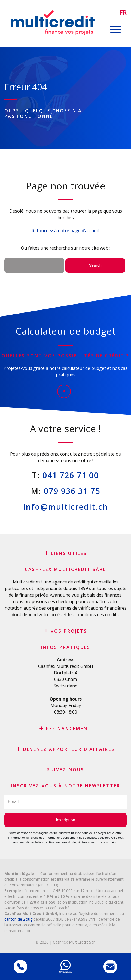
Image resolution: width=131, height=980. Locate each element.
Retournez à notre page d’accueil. (65, 231)
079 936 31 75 (72, 491)
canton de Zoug (18, 919)
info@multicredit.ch (66, 507)
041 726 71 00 (71, 475)
